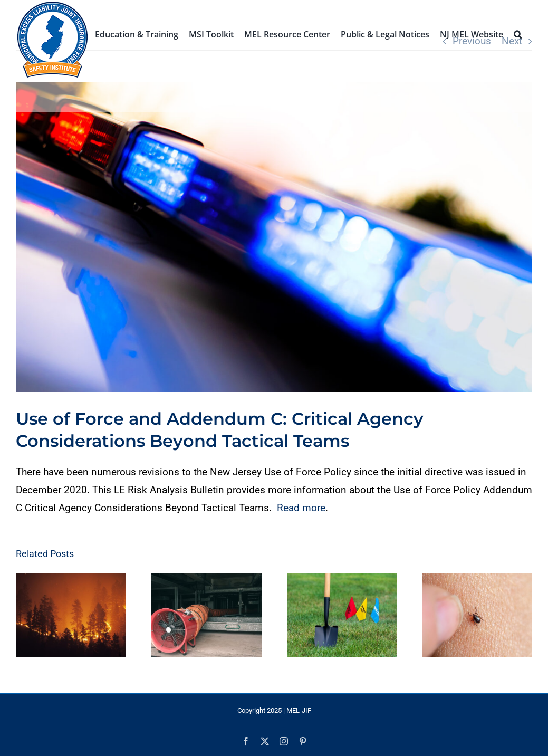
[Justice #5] (274, 237)
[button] (518, 33)
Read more (301, 508)
